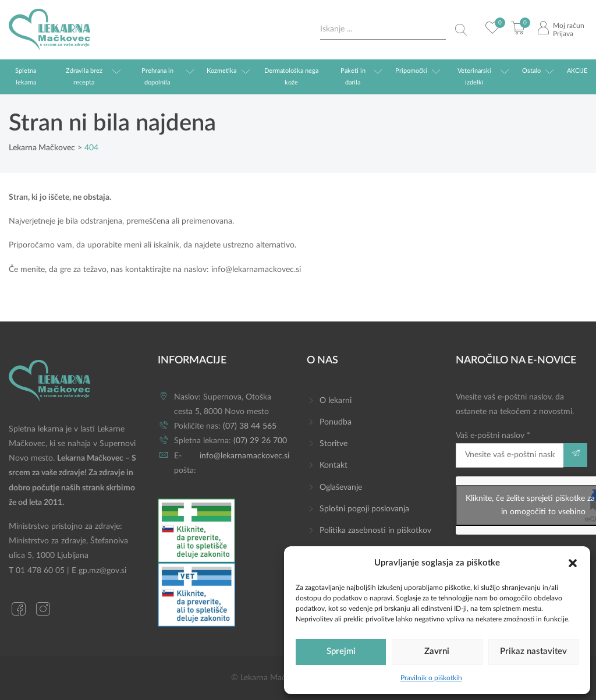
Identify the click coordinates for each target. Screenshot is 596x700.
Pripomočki (411, 71)
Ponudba (336, 422)
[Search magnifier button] (461, 30)
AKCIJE (577, 71)
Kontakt (334, 465)
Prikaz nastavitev (533, 651)
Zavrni (437, 651)
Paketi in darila (353, 77)
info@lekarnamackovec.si (256, 270)
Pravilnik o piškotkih (431, 678)
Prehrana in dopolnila (157, 77)
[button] (573, 563)
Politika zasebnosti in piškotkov (375, 531)
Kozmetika (221, 71)
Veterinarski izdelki (474, 77)
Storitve (334, 444)
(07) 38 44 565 (250, 426)
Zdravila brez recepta (84, 77)
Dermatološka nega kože (291, 77)
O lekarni (336, 401)
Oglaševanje (341, 487)
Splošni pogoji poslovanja (364, 509)
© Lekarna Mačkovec (269, 678)
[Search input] (383, 29)
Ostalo (531, 71)
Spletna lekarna (26, 77)
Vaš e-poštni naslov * (510, 449)
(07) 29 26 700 (260, 441)
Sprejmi (341, 651)
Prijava (563, 34)
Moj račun (569, 26)
